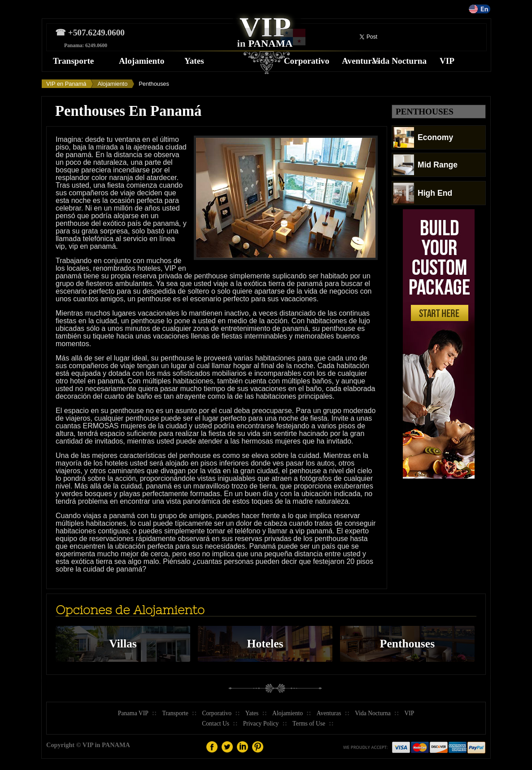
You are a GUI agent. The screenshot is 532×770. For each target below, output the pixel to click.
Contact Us (216, 724)
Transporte (73, 61)
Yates (194, 61)
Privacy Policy (261, 724)
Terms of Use (309, 724)
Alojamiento (142, 61)
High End (423, 193)
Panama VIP (133, 713)
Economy (423, 137)
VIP (447, 61)
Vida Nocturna (399, 61)
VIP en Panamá (66, 84)
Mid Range (425, 165)
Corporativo (307, 61)
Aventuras (361, 61)
